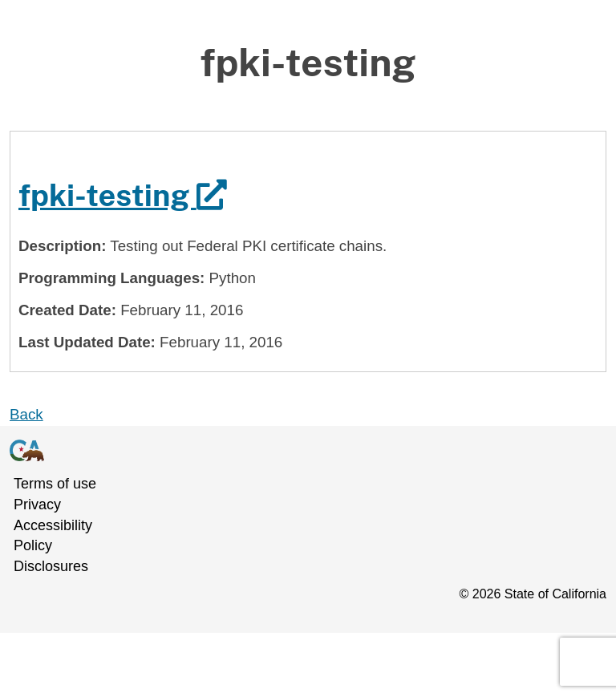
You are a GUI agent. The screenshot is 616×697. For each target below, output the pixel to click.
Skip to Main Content (308, 40)
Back (26, 414)
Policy (33, 545)
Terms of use (55, 484)
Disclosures (51, 566)
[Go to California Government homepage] (298, 450)
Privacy (37, 505)
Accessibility (53, 525)
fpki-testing (123, 195)
